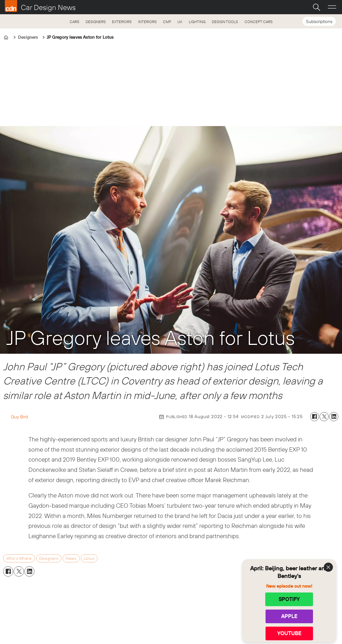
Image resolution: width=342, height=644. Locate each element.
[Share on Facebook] (315, 417)
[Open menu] (332, 7)
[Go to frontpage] (40, 6)
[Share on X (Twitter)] (324, 417)
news (71, 558)
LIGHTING (197, 22)
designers (49, 558)
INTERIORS (147, 22)
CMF (167, 22)
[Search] (316, 7)
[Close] (328, 567)
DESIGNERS (96, 22)
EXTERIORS (122, 22)
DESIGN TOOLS (225, 22)
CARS (74, 22)
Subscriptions (319, 21)
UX (180, 22)
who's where (19, 558)
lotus (89, 558)
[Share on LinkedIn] (334, 417)
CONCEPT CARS (259, 22)
